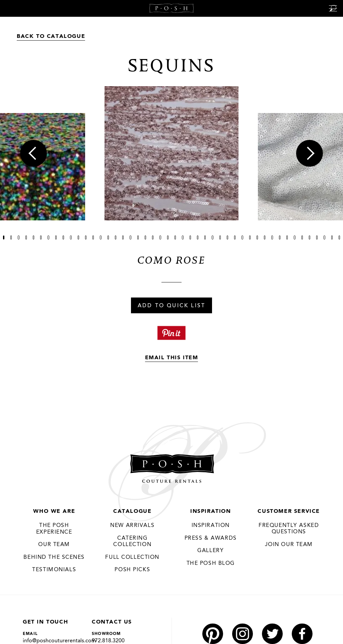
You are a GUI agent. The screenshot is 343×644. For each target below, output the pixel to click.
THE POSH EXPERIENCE (54, 529)
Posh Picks (132, 570)
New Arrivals (132, 526)
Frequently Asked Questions (289, 529)
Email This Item (172, 358)
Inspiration (211, 512)
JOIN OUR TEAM (289, 545)
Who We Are (54, 512)
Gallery (211, 551)
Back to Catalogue (51, 37)
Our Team (54, 545)
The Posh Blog (211, 563)
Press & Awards (211, 538)
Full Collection (132, 557)
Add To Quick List (171, 306)
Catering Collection (132, 542)
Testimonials (54, 570)
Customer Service (289, 512)
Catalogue (132, 512)
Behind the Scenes (54, 557)
